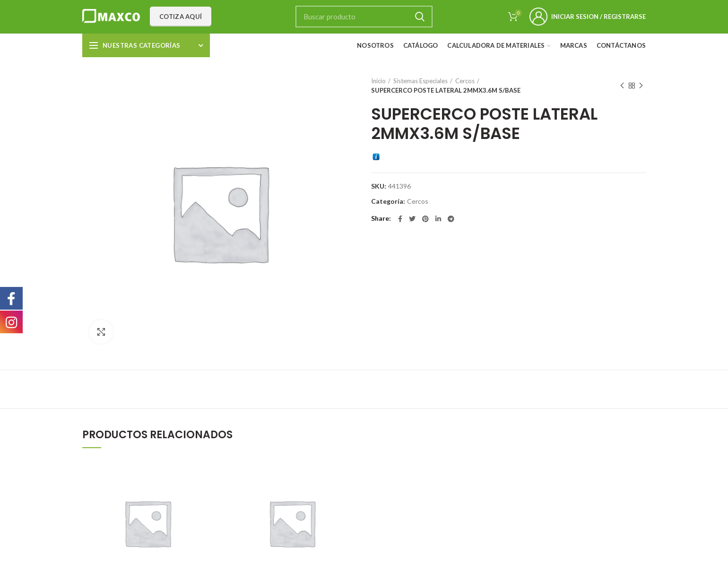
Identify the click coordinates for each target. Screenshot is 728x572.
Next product (641, 86)
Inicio (378, 81)
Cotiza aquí (181, 17)
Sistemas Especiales (420, 81)
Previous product (622, 86)
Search (420, 17)
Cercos (465, 81)
